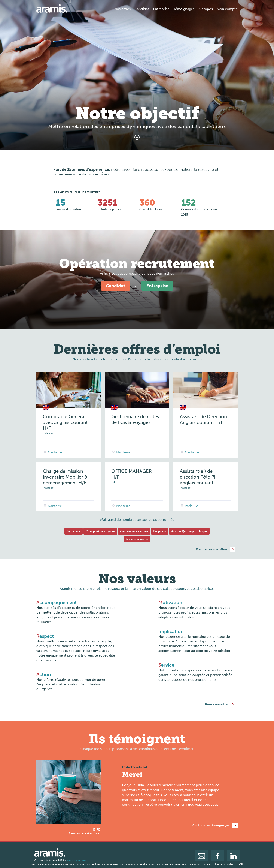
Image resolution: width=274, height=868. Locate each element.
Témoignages (184, 9)
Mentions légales (76, 860)
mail (201, 856)
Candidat (142, 9)
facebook (217, 856)
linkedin (233, 856)
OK (241, 864)
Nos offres (122, 9)
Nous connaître (216, 704)
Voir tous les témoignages (211, 825)
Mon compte (227, 9)
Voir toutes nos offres (212, 549)
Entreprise (161, 9)
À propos (206, 9)
